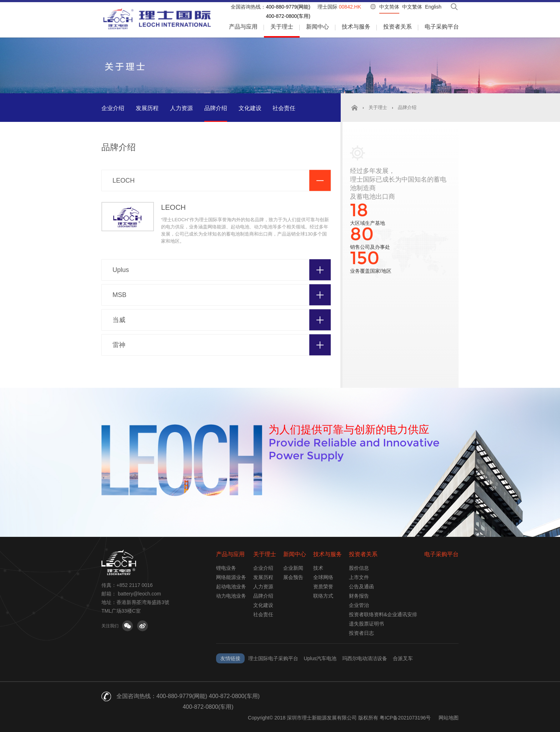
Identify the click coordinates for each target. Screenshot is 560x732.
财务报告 (359, 596)
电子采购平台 (442, 27)
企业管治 (359, 605)
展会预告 (293, 577)
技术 (318, 568)
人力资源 (181, 108)
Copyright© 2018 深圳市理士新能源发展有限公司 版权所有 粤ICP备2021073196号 (339, 718)
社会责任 (284, 108)
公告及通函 (361, 587)
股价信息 (359, 568)
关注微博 (142, 626)
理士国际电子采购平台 (273, 658)
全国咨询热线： (248, 7)
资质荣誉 (323, 587)
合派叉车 (403, 658)
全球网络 (323, 577)
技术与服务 (356, 27)
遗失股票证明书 (366, 624)
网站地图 (449, 718)
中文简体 (389, 7)
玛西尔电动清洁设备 (365, 658)
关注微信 (127, 626)
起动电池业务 (231, 587)
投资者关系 (397, 27)
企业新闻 (293, 568)
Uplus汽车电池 (320, 658)
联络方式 (323, 596)
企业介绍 (113, 108)
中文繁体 (412, 7)
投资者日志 (361, 633)
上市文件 (359, 577)
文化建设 (250, 108)
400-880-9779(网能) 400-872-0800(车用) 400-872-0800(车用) (208, 701)
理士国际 (339, 7)
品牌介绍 (216, 108)
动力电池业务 (231, 596)
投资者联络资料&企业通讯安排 (383, 614)
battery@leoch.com (139, 594)
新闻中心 (317, 27)
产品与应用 (243, 27)
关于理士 (282, 27)
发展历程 (147, 108)
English (433, 7)
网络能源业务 (231, 577)
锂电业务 (226, 568)
